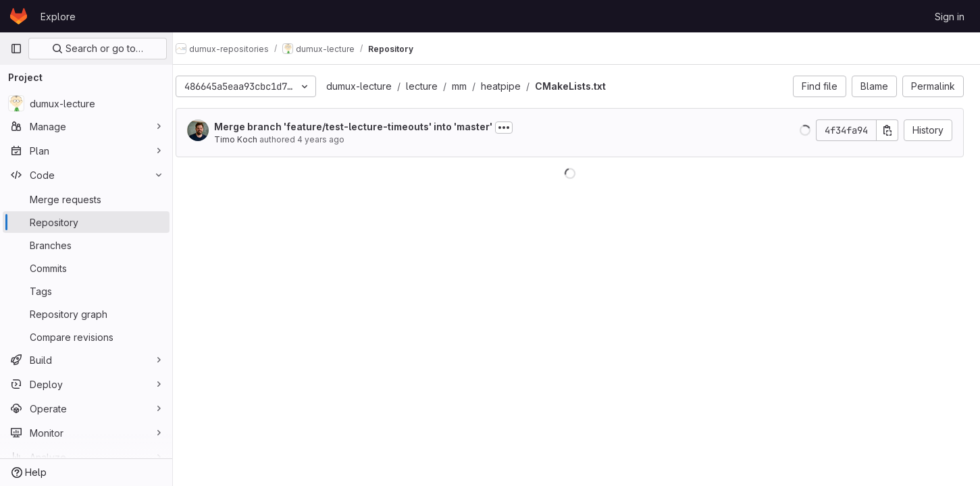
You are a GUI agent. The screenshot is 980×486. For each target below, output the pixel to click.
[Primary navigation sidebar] (16, 49)
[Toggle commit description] (517, 128)
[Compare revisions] (86, 337)
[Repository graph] (86, 314)
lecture (435, 86)
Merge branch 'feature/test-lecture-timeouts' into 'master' (367, 127)
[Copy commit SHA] (887, 130)
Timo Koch (249, 139)
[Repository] (86, 222)
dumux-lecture (372, 86)
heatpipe (514, 86)
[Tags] (86, 291)
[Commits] (86, 268)
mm (473, 86)
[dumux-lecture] (86, 103)
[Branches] (86, 245)
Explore (58, 17)
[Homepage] (19, 16)
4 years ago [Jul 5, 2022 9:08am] (334, 139)
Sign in (950, 17)
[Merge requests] (86, 199)
